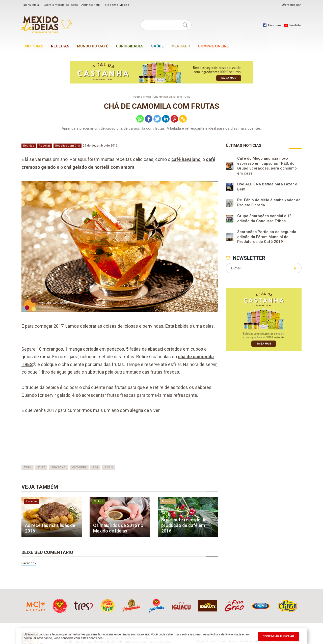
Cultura (99, 501)
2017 (41, 467)
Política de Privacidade (226, 634)
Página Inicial (31, 5)
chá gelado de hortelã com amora (99, 167)
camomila (79, 467)
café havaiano (186, 159)
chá (95, 467)
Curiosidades (130, 46)
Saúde (157, 46)
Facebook (29, 563)
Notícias (34, 46)
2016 (28, 467)
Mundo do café (93, 46)
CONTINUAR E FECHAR (278, 636)
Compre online (213, 46)
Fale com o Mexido (116, 5)
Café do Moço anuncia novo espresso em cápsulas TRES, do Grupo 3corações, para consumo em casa (267, 166)
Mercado (181, 46)
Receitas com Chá (68, 146)
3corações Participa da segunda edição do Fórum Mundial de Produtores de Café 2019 (267, 237)
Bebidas (29, 146)
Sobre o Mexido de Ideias (61, 5)
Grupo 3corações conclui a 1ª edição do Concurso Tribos (264, 218)
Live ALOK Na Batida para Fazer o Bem (267, 187)
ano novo (59, 467)
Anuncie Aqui (91, 5)
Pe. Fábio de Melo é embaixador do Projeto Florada (269, 203)
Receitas (60, 46)
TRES (109, 467)
